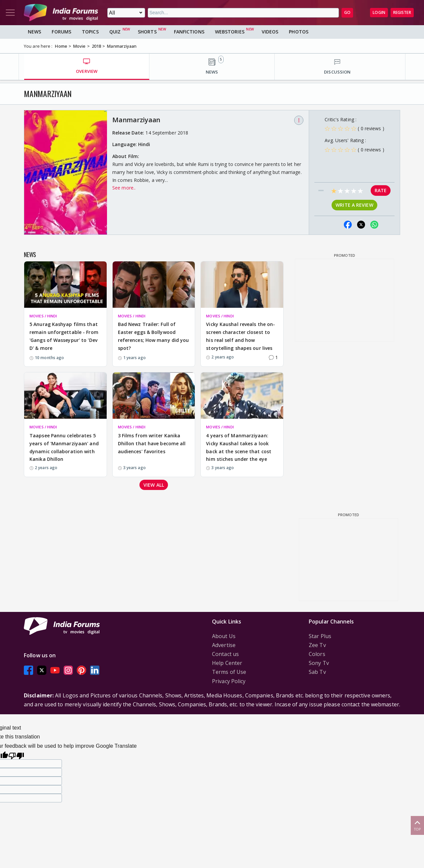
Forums (61, 32)
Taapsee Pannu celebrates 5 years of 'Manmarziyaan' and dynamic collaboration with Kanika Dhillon (64, 447)
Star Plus (320, 636)
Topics (90, 32)
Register (402, 12)
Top (417, 825)
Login (379, 12)
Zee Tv (317, 645)
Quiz (115, 32)
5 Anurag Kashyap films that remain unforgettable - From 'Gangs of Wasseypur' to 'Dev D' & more (64, 336)
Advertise (224, 645)
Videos (270, 32)
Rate (381, 190)
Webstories (230, 32)
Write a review (354, 205)
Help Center (227, 663)
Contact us (225, 654)
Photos (299, 32)
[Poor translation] (16, 755)
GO (347, 12)
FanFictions (189, 32)
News (34, 32)
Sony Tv (319, 663)
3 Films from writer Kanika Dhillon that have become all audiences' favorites (152, 443)
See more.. (124, 188)
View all (154, 485)
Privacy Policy (229, 681)
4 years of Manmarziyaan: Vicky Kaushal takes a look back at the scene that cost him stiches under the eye (239, 447)
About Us (224, 636)
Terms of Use (229, 672)
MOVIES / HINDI (43, 316)
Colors (317, 654)
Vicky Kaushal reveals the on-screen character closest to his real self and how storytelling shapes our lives (240, 336)
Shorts (147, 32)
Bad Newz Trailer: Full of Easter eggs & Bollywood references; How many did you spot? (154, 336)
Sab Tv (317, 672)
